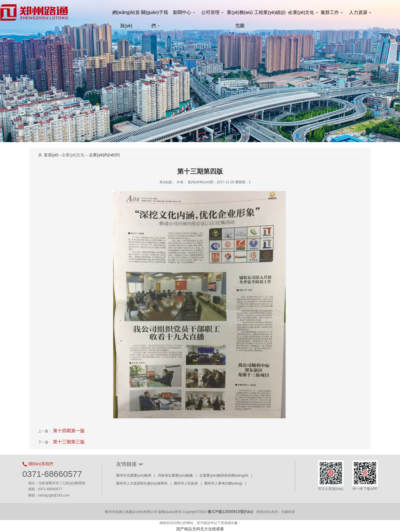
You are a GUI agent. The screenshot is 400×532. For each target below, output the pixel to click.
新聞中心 (184, 12)
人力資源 (360, 12)
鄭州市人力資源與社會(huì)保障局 (142, 483)
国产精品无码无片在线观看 (200, 529)
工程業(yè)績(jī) (271, 12)
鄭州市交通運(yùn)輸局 (134, 475)
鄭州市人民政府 (186, 483)
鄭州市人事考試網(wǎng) (223, 483)
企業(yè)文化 (302, 12)
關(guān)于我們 (154, 14)
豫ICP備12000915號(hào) (230, 512)
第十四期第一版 (68, 431)
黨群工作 (332, 12)
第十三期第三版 (68, 442)
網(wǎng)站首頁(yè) (126, 14)
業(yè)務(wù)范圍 (240, 14)
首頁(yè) (51, 155)
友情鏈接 (127, 464)
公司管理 (212, 12)
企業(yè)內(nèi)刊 (104, 155)
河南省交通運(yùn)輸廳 (175, 475)
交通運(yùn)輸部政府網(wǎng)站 (224, 475)
